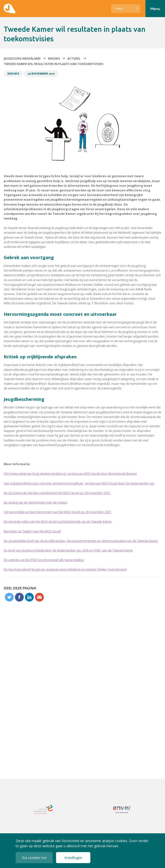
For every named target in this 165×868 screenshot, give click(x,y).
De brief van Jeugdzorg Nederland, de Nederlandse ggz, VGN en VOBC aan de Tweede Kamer (68, 550)
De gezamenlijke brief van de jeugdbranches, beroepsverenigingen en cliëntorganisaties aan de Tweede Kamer (81, 541)
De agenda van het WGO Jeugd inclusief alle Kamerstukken (44, 560)
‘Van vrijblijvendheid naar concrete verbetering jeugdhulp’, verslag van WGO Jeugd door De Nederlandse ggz (79, 483)
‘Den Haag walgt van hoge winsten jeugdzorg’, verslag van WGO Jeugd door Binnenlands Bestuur (70, 474)
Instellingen (73, 858)
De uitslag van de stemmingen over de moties (35, 502)
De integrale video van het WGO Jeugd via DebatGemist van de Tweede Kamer (58, 522)
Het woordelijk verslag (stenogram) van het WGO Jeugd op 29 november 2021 (58, 512)
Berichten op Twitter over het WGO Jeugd (32, 531)
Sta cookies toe (34, 858)
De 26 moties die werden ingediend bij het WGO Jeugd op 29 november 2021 (57, 493)
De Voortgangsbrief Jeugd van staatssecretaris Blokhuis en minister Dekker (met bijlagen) (65, 569)
